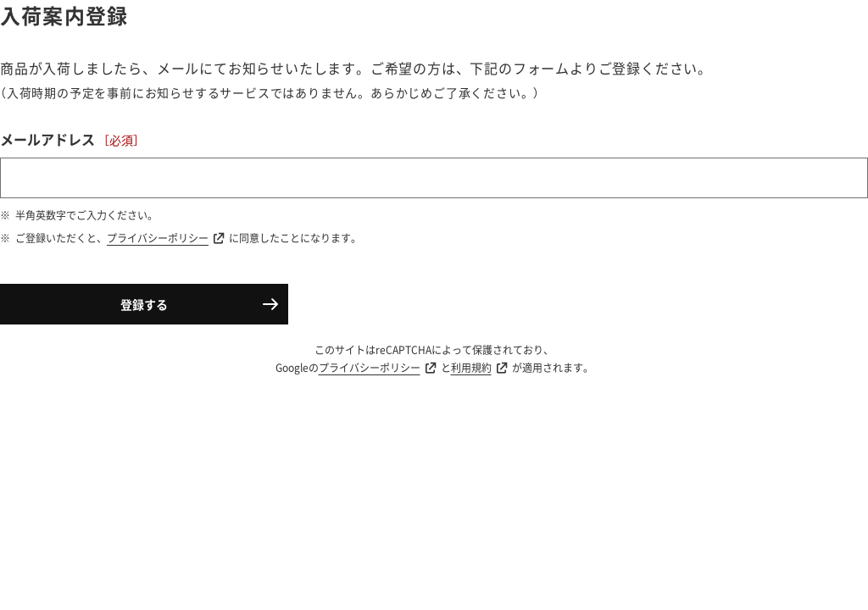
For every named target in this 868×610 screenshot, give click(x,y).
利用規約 (471, 368)
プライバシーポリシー (158, 238)
